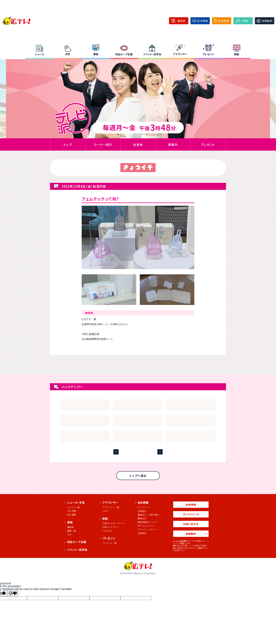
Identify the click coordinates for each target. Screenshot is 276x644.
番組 (96, 54)
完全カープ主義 (124, 54)
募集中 (173, 145)
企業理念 (142, 511)
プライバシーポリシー (148, 529)
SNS (69, 534)
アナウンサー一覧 (111, 507)
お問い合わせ (191, 524)
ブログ (106, 511)
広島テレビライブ (111, 527)
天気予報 (72, 511)
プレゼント (208, 54)
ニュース (39, 54)
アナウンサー (180, 54)
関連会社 (142, 518)
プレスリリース (191, 514)
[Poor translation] (13, 593)
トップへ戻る (138, 476)
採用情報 (191, 505)
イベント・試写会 (152, 54)
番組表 (71, 527)
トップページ (144, 507)
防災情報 (72, 515)
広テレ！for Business (147, 21)
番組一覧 (72, 531)
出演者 (138, 145)
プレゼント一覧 (110, 543)
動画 (237, 54)
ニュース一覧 (73, 507)
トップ (68, 145)
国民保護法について (147, 522)
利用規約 (142, 533)
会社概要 (143, 502)
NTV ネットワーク (146, 526)
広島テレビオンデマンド (114, 523)
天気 (68, 54)
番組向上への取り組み (149, 515)
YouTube (107, 531)
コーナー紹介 (103, 145)
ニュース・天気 (76, 502)
